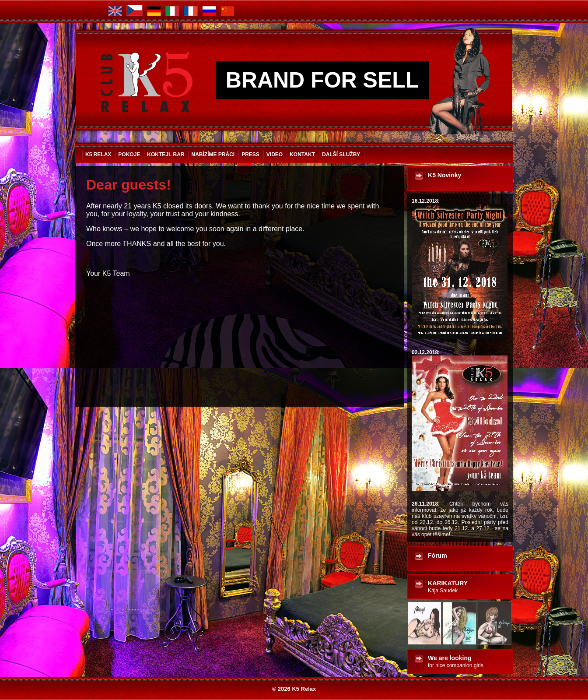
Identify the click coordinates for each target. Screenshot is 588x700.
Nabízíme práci (213, 155)
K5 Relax (98, 155)
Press (250, 155)
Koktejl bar (166, 155)
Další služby (341, 155)
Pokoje (129, 155)
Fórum (437, 556)
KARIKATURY (448, 587)
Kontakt (302, 155)
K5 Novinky (444, 175)
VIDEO (275, 155)
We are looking (456, 661)
